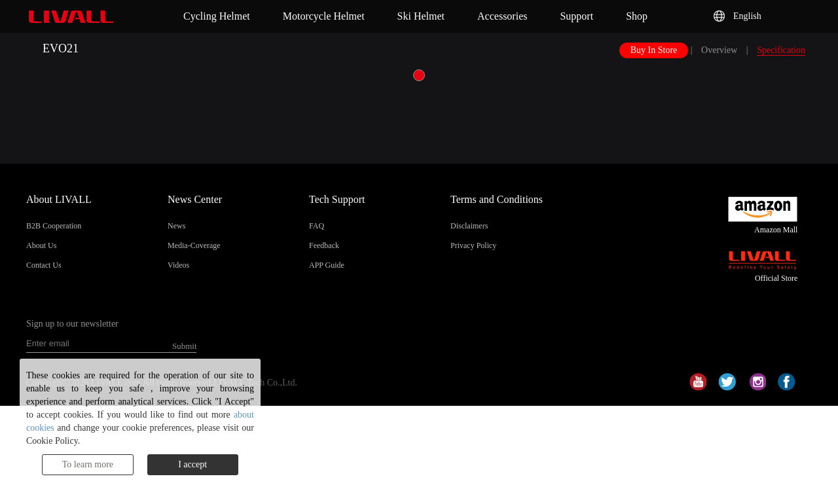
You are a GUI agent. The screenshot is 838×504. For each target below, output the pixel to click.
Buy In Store (654, 50)
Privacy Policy (473, 245)
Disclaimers (469, 226)
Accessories (502, 16)
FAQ (317, 226)
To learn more (88, 464)
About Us (41, 245)
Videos (178, 265)
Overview (719, 50)
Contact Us (44, 265)
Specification (781, 50)
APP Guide (327, 265)
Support (576, 16)
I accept (192, 464)
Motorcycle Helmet (324, 16)
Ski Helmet (421, 16)
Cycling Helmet (217, 16)
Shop (637, 16)
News (176, 226)
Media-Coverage (194, 245)
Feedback (324, 245)
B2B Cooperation (54, 226)
